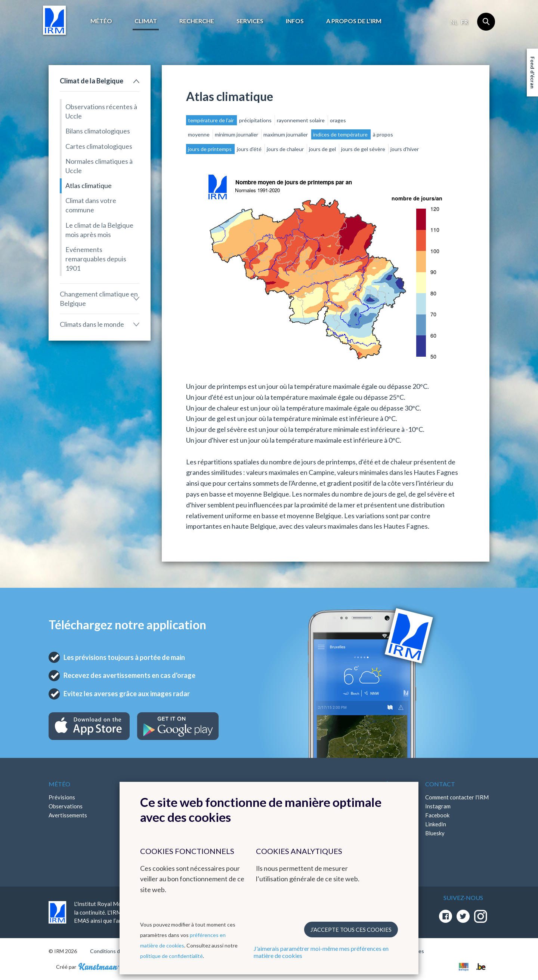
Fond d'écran (533, 73)
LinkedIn (436, 824)
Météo (101, 21)
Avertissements (68, 815)
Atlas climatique (89, 185)
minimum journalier (237, 134)
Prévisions (62, 797)
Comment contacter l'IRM (457, 797)
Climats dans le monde (92, 324)
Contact (440, 784)
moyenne (199, 134)
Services (250, 21)
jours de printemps (210, 149)
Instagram (438, 806)
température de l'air (211, 120)
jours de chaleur (286, 149)
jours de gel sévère (364, 149)
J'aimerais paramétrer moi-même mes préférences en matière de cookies (321, 952)
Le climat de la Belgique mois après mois (99, 230)
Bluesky (435, 833)
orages (338, 120)
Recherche (197, 21)
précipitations (256, 120)
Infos (295, 21)
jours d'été (250, 149)
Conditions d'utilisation (117, 951)
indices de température (341, 134)
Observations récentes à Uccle (101, 111)
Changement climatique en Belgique (99, 299)
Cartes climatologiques (99, 146)
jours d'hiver (405, 149)
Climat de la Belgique (92, 81)
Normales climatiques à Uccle (99, 166)
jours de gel (323, 149)
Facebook (437, 815)
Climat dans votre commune (91, 205)
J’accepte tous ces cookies (351, 930)
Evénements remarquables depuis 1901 (96, 259)
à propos (383, 134)
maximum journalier (286, 134)
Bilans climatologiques (98, 131)
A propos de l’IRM (354, 21)
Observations (66, 806)
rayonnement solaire (301, 120)
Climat (146, 21)
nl (454, 22)
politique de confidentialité (171, 956)
